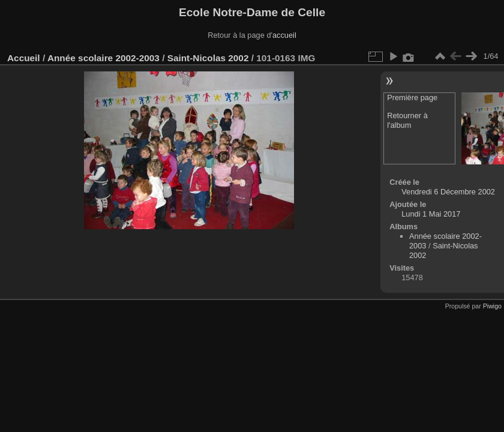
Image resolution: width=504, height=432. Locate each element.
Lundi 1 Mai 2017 (431, 214)
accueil (284, 35)
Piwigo (492, 306)
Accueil (24, 58)
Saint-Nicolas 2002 (208, 58)
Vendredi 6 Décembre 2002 (448, 192)
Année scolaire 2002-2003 (103, 58)
